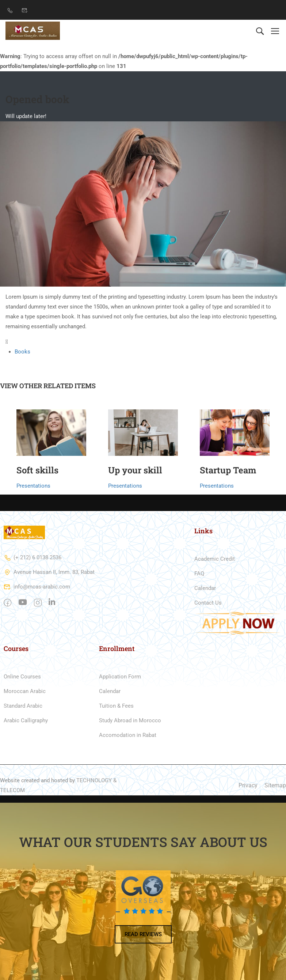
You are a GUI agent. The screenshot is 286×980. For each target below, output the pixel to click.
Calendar (205, 588)
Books (22, 352)
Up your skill (135, 470)
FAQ (199, 574)
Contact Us (208, 603)
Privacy (248, 785)
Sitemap (275, 785)
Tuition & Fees (116, 706)
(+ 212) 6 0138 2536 (33, 557)
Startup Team (228, 470)
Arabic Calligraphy (26, 720)
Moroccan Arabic (25, 691)
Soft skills (37, 470)
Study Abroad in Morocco (130, 720)
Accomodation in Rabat (128, 735)
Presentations (33, 486)
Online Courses (22, 677)
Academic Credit (215, 559)
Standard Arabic (23, 706)
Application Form (120, 677)
